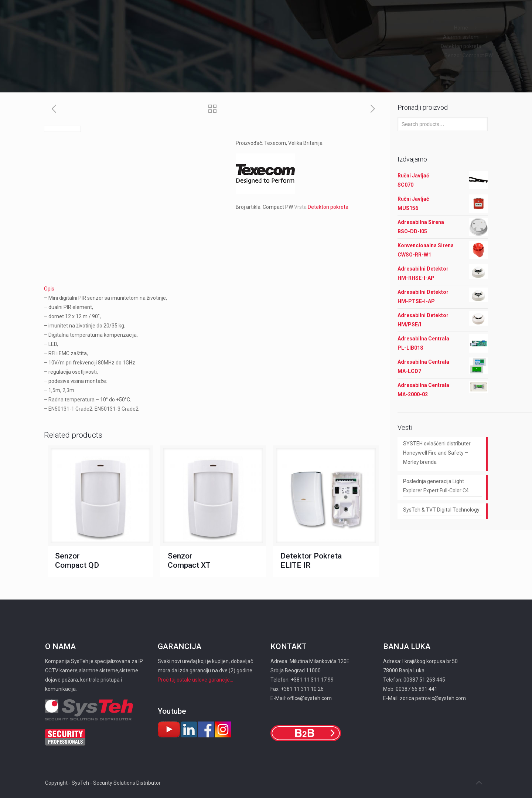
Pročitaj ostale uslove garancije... (195, 680)
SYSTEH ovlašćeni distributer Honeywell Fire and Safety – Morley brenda (437, 453)
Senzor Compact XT (189, 561)
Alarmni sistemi (461, 37)
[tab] (213, 289)
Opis (49, 289)
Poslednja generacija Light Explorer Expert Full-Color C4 (436, 486)
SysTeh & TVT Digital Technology (441, 510)
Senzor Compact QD (77, 561)
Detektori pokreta (461, 46)
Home (461, 28)
